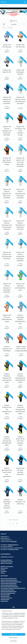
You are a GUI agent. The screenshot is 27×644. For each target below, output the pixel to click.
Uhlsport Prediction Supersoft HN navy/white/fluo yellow (7, 378)
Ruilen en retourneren (6, 563)
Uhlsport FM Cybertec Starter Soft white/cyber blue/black (20, 100)
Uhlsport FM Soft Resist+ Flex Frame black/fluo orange (20, 131)
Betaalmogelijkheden (6, 560)
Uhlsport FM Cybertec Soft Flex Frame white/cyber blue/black (20, 162)
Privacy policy (4, 568)
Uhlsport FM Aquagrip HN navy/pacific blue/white (7, 100)
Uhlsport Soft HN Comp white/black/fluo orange (7, 318)
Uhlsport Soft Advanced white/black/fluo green (20, 287)
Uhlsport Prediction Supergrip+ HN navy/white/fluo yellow (20, 409)
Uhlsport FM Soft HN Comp (20, 46)
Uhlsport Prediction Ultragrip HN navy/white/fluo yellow (7, 441)
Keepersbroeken (5, 599)
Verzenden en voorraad (7, 562)
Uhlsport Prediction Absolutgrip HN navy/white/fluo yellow (20, 378)
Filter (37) (13, 21)
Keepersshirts (4, 601)
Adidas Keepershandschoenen (8, 591)
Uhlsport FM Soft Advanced (7, 46)
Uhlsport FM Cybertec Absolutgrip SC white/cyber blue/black (20, 225)
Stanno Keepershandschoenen (9, 583)
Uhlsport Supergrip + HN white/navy (20, 502)
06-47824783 (13, 541)
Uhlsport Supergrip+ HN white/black (7, 349)
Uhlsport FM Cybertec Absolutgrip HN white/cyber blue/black (20, 194)
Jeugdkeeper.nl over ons (7, 557)
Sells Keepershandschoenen (8, 593)
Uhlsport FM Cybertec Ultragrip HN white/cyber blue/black (20, 256)
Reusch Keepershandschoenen (9, 579)
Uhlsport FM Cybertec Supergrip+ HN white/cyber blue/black (7, 131)
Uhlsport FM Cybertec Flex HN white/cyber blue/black (7, 255)
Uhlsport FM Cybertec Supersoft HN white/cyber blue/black (7, 194)
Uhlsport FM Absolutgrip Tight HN (20, 72)
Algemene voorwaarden (7, 566)
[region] (13, 622)
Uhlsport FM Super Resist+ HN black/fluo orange (7, 161)
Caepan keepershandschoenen (9, 585)
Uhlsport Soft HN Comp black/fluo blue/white (20, 471)
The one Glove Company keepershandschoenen (13, 588)
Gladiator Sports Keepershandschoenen (11, 582)
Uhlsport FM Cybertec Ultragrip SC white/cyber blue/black (7, 288)
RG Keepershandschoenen (7, 590)
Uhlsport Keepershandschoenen (9, 580)
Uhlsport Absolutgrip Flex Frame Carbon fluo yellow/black (7, 472)
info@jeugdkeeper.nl (13, 545)
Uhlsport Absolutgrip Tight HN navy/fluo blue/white (7, 504)
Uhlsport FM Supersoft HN (7, 71)
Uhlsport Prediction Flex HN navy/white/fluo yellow (7, 409)
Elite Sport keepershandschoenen (9, 587)
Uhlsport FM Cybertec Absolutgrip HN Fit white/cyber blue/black (7, 225)
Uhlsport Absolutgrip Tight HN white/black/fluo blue (20, 319)
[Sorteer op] (14, 24)
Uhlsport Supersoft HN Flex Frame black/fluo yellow (20, 441)
